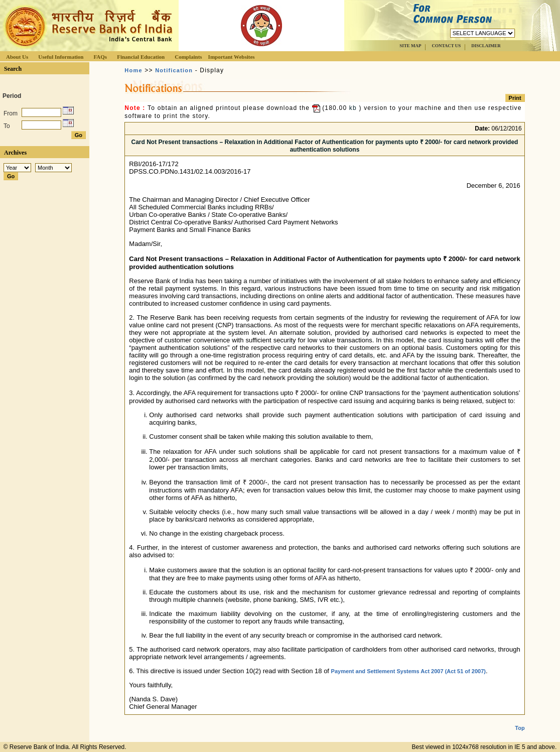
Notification (174, 70)
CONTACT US (446, 46)
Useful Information (61, 57)
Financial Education (141, 57)
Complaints (188, 57)
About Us (17, 57)
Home (133, 70)
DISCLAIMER (486, 46)
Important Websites (232, 57)
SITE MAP (410, 46)
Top (520, 720)
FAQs (100, 57)
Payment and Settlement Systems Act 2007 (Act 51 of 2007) (408, 671)
